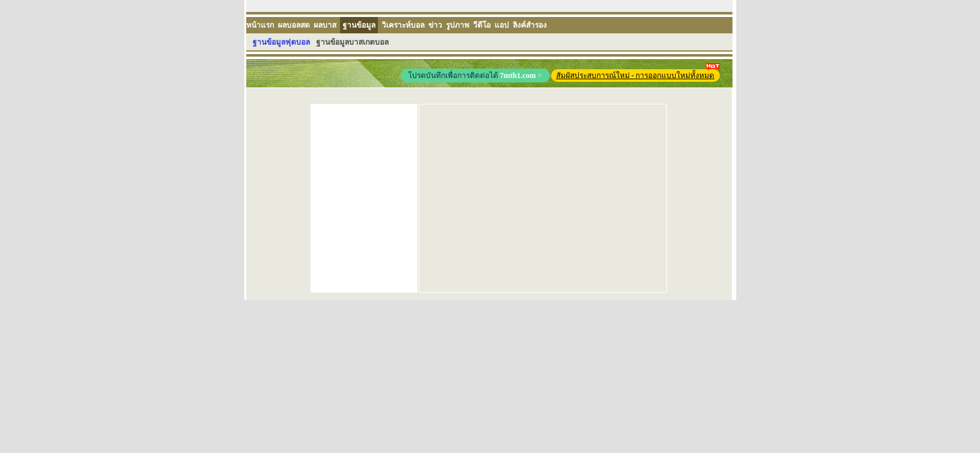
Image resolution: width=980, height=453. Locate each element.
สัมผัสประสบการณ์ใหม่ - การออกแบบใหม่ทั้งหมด (638, 75)
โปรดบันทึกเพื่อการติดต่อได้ (475, 75)
